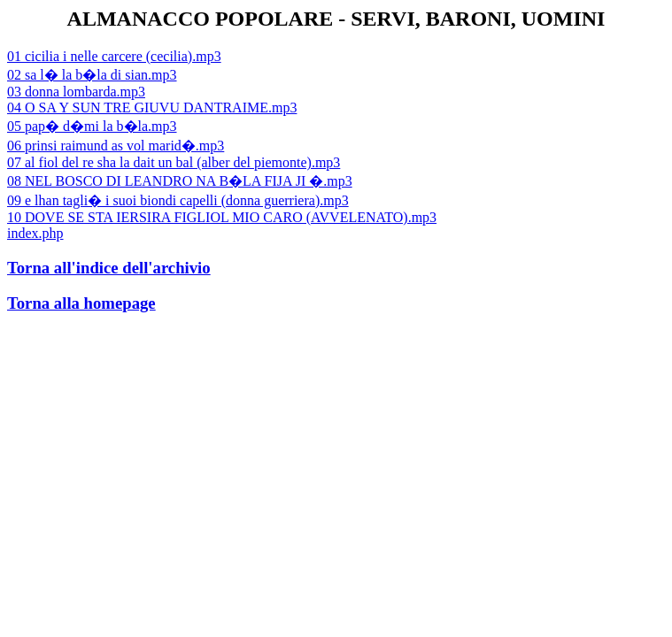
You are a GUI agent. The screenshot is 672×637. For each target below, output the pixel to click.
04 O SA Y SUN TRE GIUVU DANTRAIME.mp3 (152, 107)
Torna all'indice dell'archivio (109, 268)
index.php (35, 233)
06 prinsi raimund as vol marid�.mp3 (116, 146)
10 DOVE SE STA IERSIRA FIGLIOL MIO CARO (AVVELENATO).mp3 (222, 217)
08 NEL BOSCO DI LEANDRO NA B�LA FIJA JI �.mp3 (180, 181)
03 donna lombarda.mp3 (76, 92)
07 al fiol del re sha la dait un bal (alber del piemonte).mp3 (174, 162)
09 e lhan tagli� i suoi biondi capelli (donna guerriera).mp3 (178, 200)
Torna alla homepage (81, 303)
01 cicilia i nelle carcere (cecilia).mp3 (114, 56)
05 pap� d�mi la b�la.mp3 (92, 126)
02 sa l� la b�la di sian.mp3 (92, 75)
